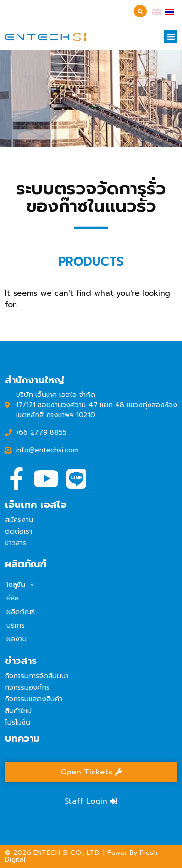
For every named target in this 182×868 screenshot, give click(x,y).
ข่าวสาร (16, 543)
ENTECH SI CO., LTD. (67, 853)
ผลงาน (17, 639)
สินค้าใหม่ (18, 711)
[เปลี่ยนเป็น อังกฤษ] (156, 12)
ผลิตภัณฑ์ (21, 612)
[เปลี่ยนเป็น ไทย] (170, 12)
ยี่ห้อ (13, 598)
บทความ (22, 738)
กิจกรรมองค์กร (27, 687)
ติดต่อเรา (18, 531)
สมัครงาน (19, 520)
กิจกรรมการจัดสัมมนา (37, 676)
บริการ (16, 625)
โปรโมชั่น (17, 722)
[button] (171, 37)
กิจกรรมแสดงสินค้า (33, 699)
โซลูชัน (20, 585)
